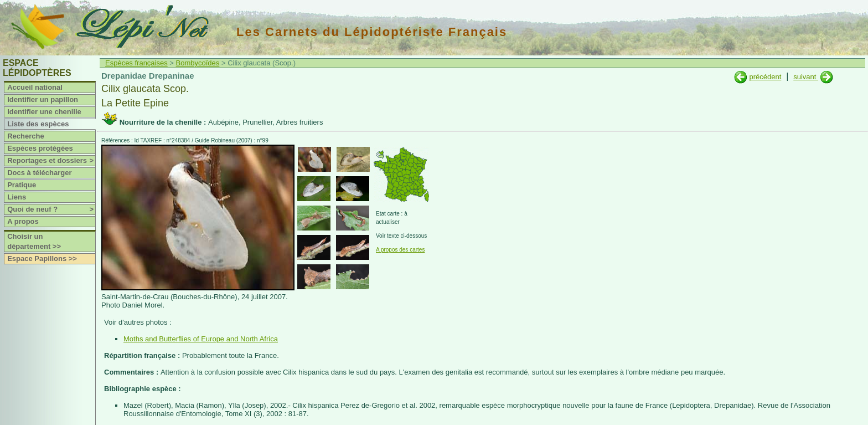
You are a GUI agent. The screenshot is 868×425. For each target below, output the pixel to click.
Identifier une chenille (44, 112)
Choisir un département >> (34, 241)
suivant (806, 77)
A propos (23, 221)
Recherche (25, 136)
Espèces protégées (40, 148)
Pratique (22, 185)
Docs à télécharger (39, 173)
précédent (765, 77)
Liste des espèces (38, 124)
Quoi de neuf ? (51, 209)
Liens (17, 197)
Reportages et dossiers (51, 161)
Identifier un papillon (43, 99)
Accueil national (35, 87)
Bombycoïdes (198, 63)
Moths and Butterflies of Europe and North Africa (201, 339)
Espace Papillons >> (42, 258)
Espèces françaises (136, 63)
